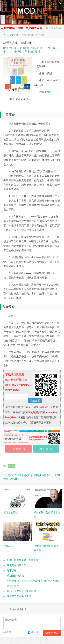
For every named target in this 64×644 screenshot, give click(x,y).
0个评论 (17, 51)
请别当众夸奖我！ (17, 576)
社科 (49, 92)
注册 (60, 28)
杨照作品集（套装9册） (19, 43)
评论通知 (34, 633)
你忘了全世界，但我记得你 (21, 591)
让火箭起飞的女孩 (17, 565)
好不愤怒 (12, 570)
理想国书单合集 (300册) (20, 596)
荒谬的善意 (13, 586)
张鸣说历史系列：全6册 (47, 475)
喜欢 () (18, 449)
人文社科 (14, 35)
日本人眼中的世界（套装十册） (24, 560)
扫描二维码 (34, 51)
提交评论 (52, 633)
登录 (51, 28)
